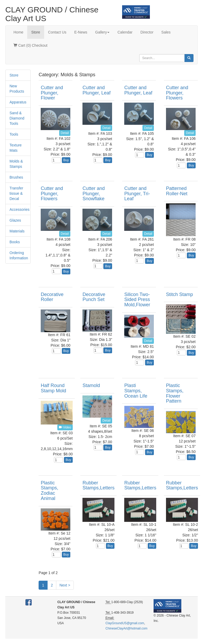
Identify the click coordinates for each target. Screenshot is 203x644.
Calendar (125, 32)
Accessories (19, 209)
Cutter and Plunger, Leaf (96, 90)
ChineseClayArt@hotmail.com (126, 628)
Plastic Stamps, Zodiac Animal (49, 491)
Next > (65, 585)
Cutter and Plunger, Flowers (177, 93)
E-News (81, 32)
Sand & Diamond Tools (17, 118)
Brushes (16, 177)
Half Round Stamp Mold (53, 388)
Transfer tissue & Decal (16, 193)
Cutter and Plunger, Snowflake (94, 194)
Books (15, 242)
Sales (166, 32)
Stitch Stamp (179, 294)
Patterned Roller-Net (177, 191)
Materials (17, 231)
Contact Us (57, 32)
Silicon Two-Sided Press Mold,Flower (137, 300)
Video (65, 427)
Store (36, 32)
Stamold (91, 385)
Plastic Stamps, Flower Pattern (175, 393)
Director (147, 32)
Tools (14, 134)
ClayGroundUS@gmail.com (125, 623)
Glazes (15, 220)
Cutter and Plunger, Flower (52, 93)
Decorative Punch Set (94, 297)
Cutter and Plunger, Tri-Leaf (137, 194)
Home (18, 32)
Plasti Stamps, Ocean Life (136, 391)
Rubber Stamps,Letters (98, 485)
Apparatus (18, 102)
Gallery (102, 32)
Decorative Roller (52, 297)
